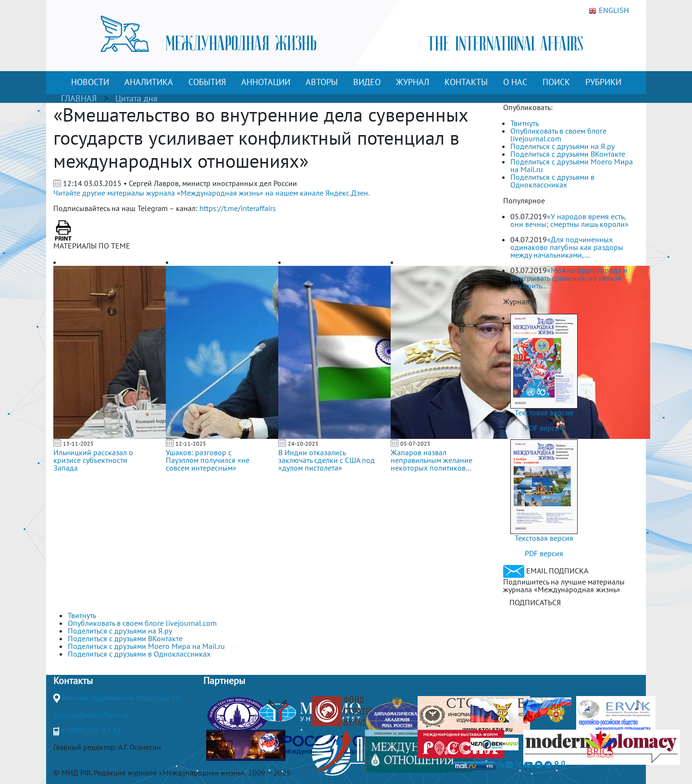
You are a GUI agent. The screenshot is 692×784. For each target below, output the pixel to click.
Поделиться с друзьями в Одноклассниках (552, 181)
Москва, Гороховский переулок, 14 (121, 697)
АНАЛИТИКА (149, 82)
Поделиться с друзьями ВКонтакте (568, 154)
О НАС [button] (515, 82)
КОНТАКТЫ (466, 82)
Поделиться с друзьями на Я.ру (562, 146)
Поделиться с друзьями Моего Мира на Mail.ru (572, 165)
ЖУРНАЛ (413, 82)
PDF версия (544, 428)
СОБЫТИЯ (207, 82)
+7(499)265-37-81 (91, 730)
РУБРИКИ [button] (603, 82)
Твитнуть (525, 123)
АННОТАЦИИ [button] (266, 82)
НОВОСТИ (90, 82)
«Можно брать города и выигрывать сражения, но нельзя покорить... (569, 278)
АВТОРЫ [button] (322, 82)
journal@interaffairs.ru (91, 715)
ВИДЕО (367, 82)
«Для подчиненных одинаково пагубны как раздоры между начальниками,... (567, 247)
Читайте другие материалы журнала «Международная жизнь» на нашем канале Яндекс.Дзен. (211, 193)
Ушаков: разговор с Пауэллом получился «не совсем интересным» (208, 460)
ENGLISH (609, 11)
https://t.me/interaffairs (238, 208)
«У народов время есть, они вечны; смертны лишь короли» (569, 220)
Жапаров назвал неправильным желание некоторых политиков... (432, 460)
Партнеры (224, 681)
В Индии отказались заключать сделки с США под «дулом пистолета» (327, 460)
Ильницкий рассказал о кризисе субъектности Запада (93, 460)
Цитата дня (136, 98)
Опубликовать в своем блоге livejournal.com (558, 135)
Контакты (73, 681)
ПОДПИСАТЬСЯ (535, 602)
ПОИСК (556, 82)
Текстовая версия (544, 412)
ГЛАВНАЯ (79, 98)
